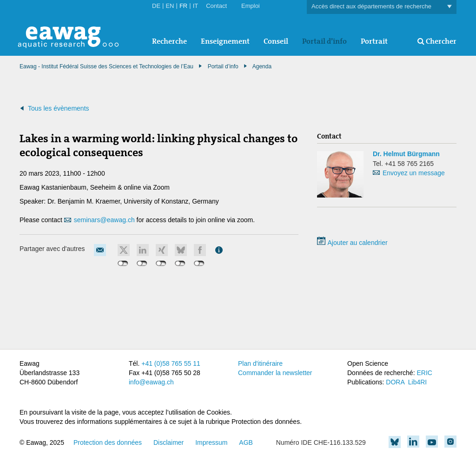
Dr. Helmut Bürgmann (406, 154)
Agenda (262, 66)
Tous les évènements (59, 108)
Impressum (211, 442)
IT (196, 6)
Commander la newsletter (275, 373)
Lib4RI (417, 382)
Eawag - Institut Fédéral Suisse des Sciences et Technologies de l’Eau (106, 66)
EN (170, 6)
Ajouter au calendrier (352, 243)
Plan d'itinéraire (260, 363)
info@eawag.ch (151, 382)
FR (183, 6)
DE (156, 6)
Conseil (276, 41)
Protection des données (108, 442)
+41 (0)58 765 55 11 (171, 363)
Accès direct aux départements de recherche (382, 7)
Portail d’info (324, 41)
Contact (216, 6)
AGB (246, 442)
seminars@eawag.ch (104, 220)
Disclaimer (169, 442)
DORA (395, 382)
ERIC (424, 373)
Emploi (251, 6)
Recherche (169, 41)
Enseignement (225, 41)
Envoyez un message (414, 173)
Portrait (374, 41)
